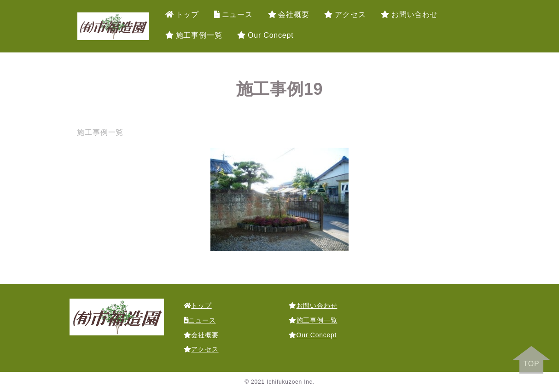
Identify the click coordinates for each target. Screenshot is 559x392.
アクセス (345, 14)
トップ (182, 14)
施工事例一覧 (194, 35)
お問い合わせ (409, 14)
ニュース (233, 14)
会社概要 (289, 14)
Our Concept (265, 35)
